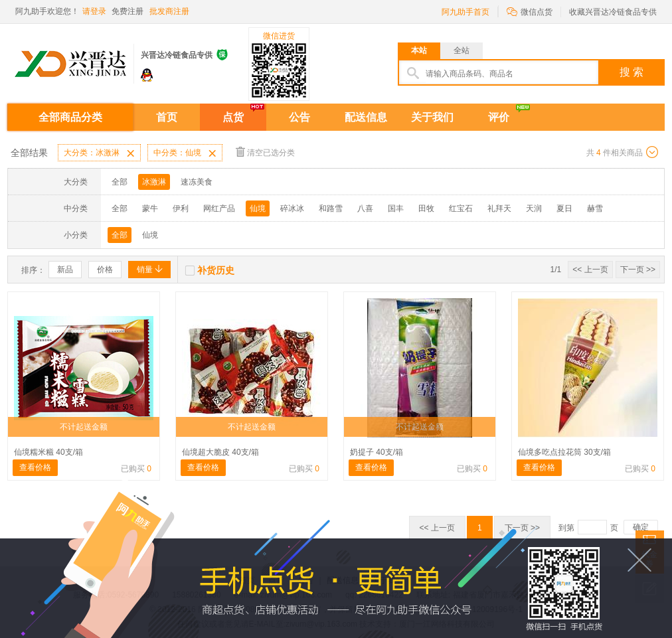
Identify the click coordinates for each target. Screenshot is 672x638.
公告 (299, 117)
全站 (462, 50)
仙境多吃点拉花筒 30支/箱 (564, 452)
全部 (120, 182)
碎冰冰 (292, 208)
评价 (499, 117)
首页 (167, 117)
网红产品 (219, 208)
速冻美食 (197, 182)
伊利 (181, 208)
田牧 (426, 208)
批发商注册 (169, 11)
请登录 (94, 11)
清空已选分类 (265, 152)
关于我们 (432, 117)
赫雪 (595, 208)
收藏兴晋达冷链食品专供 (613, 12)
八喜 (365, 208)
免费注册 (127, 11)
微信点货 (530, 11)
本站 (419, 50)
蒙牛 (150, 208)
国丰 (396, 208)
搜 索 (631, 72)
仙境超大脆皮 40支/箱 (220, 452)
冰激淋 (154, 182)
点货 (233, 117)
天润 (534, 208)
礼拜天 (499, 208)
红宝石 (461, 208)
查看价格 (35, 467)
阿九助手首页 (465, 12)
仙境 (258, 208)
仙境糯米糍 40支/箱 (48, 452)
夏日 (564, 208)
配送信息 (366, 117)
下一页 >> (638, 270)
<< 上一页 (590, 270)
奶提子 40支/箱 (377, 452)
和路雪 (331, 208)
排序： (33, 270)
